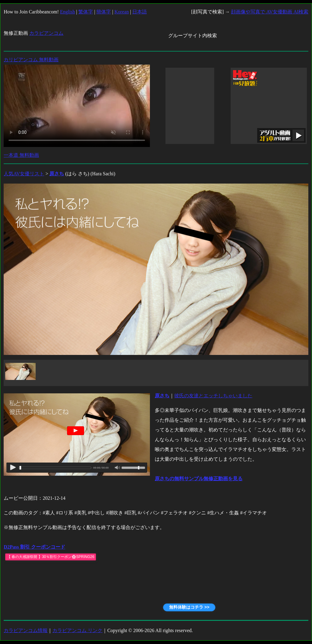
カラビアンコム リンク (77, 630)
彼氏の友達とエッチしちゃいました (213, 396)
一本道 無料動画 (21, 155)
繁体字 (86, 12)
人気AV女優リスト (24, 174)
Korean (122, 12)
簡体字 (104, 12)
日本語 (140, 12)
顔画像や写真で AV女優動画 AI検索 (270, 12)
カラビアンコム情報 (26, 630)
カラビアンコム (46, 33)
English (67, 12)
